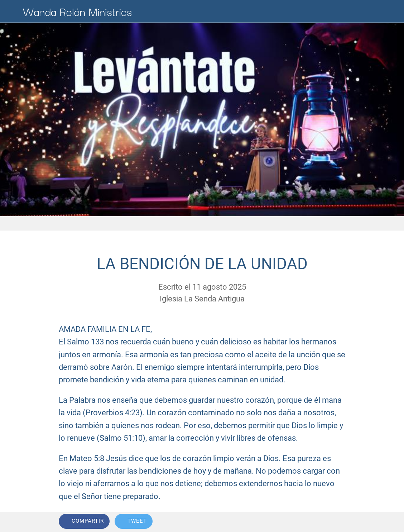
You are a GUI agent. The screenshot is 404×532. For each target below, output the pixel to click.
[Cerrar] (11, 11)
